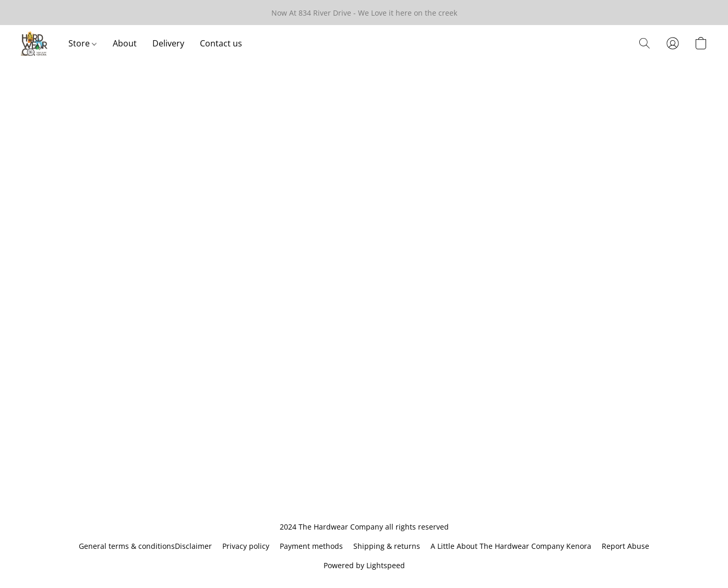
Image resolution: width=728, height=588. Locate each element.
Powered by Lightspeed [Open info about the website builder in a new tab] (364, 565)
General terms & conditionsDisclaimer (145, 546)
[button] (34, 43)
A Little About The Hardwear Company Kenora (511, 546)
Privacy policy (246, 546)
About (125, 43)
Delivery (168, 43)
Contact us (221, 43)
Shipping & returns (387, 546)
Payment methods (311, 546)
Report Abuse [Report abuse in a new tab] (625, 546)
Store (82, 43)
